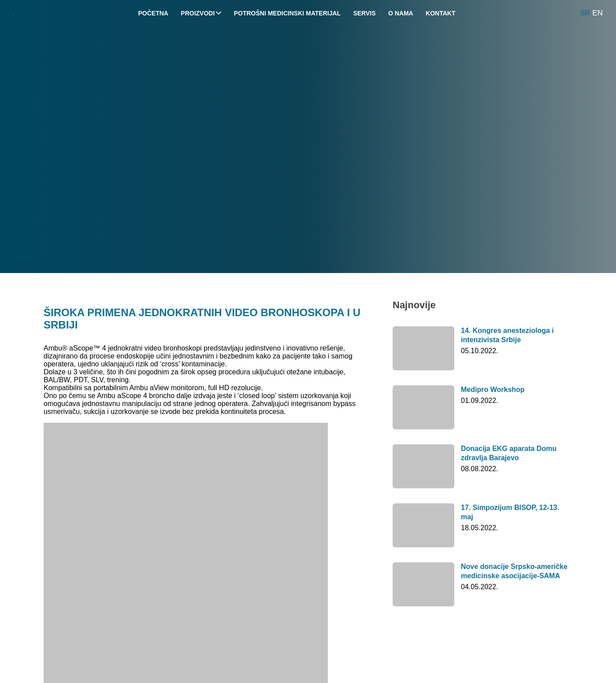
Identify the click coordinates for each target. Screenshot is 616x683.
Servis (364, 13)
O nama (401, 13)
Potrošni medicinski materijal (287, 13)
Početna (153, 13)
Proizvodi (201, 13)
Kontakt (440, 13)
